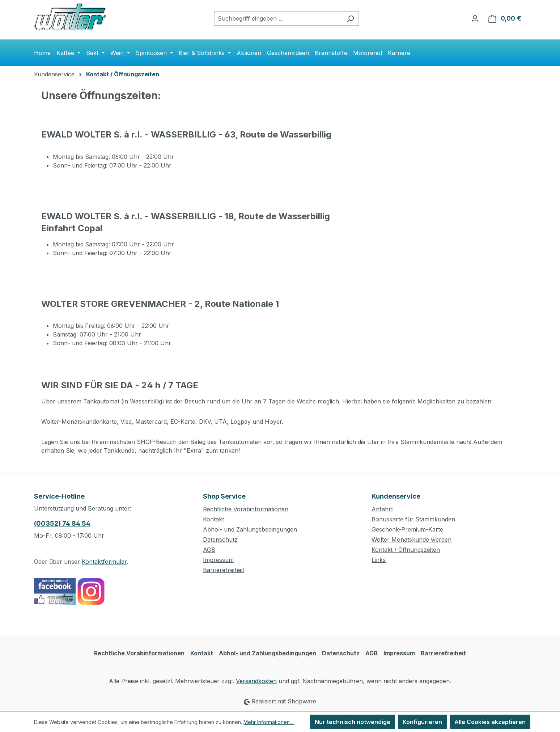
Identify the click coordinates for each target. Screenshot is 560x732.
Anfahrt (382, 509)
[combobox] (278, 18)
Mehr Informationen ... (269, 722)
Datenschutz (220, 540)
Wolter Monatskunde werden (411, 540)
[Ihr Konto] (475, 18)
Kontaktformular (104, 562)
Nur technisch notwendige (353, 722)
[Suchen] (350, 18)
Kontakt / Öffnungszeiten (406, 550)
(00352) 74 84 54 (62, 523)
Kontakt (213, 519)
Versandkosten (256, 681)
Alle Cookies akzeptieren (490, 722)
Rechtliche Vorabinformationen (246, 509)
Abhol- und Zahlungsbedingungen (250, 529)
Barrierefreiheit (224, 570)
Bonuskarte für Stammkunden (413, 519)
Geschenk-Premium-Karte (407, 529)
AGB (209, 550)
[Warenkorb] (505, 18)
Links (379, 560)
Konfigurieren (422, 722)
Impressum (218, 560)
